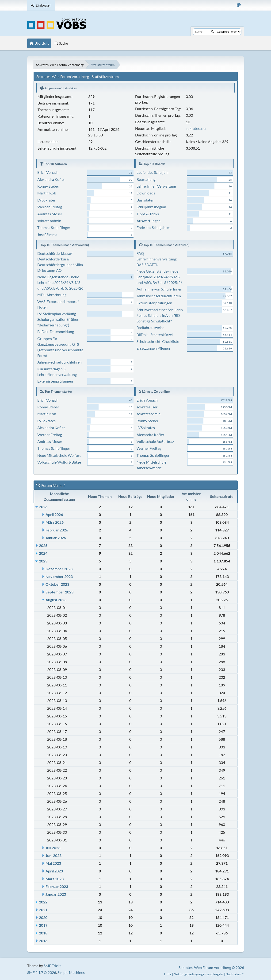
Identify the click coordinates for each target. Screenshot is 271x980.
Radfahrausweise (150, 327)
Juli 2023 (53, 848)
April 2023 (54, 871)
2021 (43, 910)
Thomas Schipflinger (54, 227)
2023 (43, 561)
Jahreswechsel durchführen (59, 362)
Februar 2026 (57, 530)
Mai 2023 (53, 863)
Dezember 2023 (59, 569)
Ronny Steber (48, 186)
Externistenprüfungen (55, 381)
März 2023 (55, 879)
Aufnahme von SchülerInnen (159, 289)
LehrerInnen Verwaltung (156, 186)
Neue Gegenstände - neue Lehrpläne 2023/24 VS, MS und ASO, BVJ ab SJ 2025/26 (60, 282)
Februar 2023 (57, 886)
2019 (43, 925)
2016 (43, 941)
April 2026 (54, 514)
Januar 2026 (56, 538)
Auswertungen (149, 221)
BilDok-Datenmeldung (56, 331)
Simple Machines (71, 972)
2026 (43, 507)
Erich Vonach (48, 172)
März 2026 (55, 522)
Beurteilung (146, 179)
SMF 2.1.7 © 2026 (42, 972)
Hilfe (168, 974)
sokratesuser (196, 128)
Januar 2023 (56, 894)
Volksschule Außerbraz (155, 441)
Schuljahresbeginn (151, 207)
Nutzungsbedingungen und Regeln (198, 974)
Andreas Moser (50, 214)
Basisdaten (145, 200)
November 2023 (59, 576)
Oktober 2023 (57, 584)
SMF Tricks (52, 966)
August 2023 (56, 600)
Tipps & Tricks (148, 214)
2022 (43, 902)
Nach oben (235, 974)
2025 (43, 545)
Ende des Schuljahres (153, 227)
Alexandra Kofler (51, 179)
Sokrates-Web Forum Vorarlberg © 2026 (211, 967)
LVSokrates (46, 200)
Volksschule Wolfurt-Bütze (59, 462)
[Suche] (212, 32)
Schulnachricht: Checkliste (158, 341)
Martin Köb (47, 193)
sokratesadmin (49, 221)
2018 (43, 933)
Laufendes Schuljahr (153, 172)
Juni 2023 (53, 855)
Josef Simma (47, 234)
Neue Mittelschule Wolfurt (59, 455)
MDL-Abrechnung (52, 295)
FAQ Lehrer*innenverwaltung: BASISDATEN (157, 259)
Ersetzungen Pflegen (153, 348)
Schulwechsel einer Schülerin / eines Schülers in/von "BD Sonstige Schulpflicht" (160, 315)
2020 (43, 917)
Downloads (146, 193)
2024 (43, 553)
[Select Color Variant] (239, 5)
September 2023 (59, 592)
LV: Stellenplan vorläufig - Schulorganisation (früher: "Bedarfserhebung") (58, 319)
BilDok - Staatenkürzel (155, 335)
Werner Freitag (50, 207)
